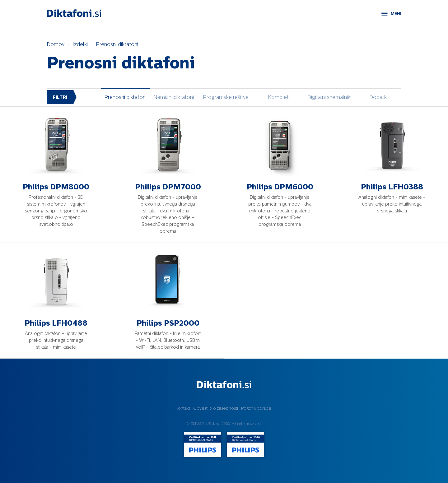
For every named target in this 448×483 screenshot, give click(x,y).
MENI (396, 14)
